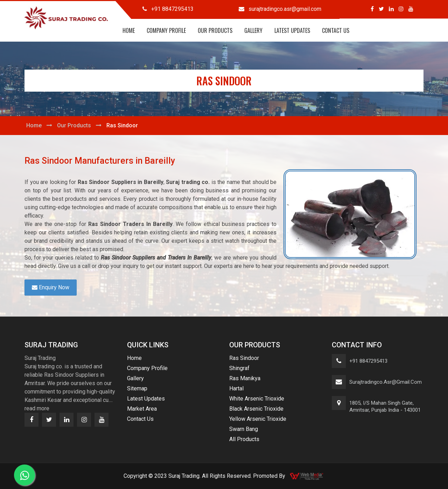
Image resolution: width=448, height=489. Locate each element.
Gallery (253, 30)
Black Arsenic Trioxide (256, 409)
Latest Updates (292, 30)
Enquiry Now (51, 287)
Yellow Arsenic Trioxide (258, 419)
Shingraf (239, 368)
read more (37, 408)
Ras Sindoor (244, 358)
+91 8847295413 (368, 361)
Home (129, 30)
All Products (244, 439)
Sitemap (137, 388)
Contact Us (336, 30)
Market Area (142, 409)
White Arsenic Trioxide (257, 399)
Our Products (215, 30)
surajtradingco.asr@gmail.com (386, 382)
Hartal (236, 388)
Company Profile (166, 30)
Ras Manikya (245, 378)
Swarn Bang (244, 429)
